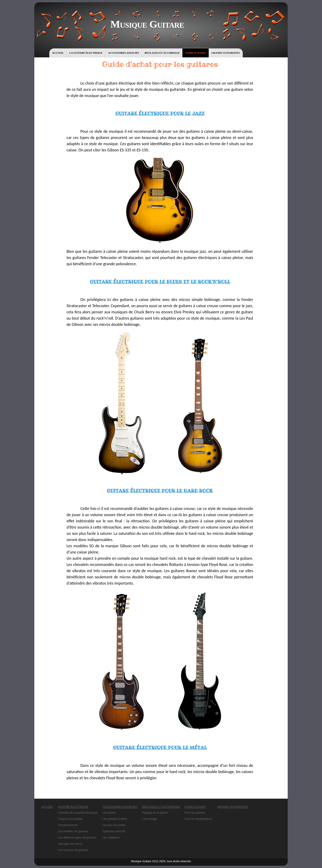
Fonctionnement (68, 825)
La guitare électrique (86, 53)
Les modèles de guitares (73, 831)
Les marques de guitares (73, 850)
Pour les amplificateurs (198, 819)
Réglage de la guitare (155, 813)
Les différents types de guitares (77, 838)
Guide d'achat (195, 807)
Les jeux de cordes (114, 825)
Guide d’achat (195, 53)
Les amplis (109, 813)
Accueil (58, 53)
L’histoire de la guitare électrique (78, 813)
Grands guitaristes (226, 53)
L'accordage (149, 819)
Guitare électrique (73, 807)
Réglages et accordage (162, 53)
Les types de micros (70, 844)
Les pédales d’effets (115, 819)
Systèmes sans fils (114, 831)
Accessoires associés (123, 53)
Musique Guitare (147, 24)
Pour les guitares (195, 813)
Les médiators (111, 838)
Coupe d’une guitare (70, 819)
